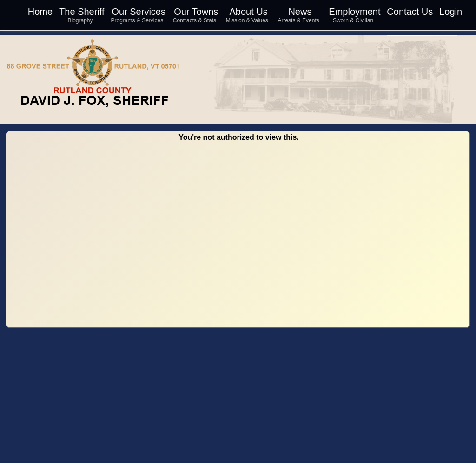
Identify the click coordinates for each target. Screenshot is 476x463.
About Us (248, 12)
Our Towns (196, 12)
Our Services (139, 12)
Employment (354, 12)
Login (451, 12)
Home (40, 12)
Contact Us (410, 12)
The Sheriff (82, 12)
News (300, 12)
